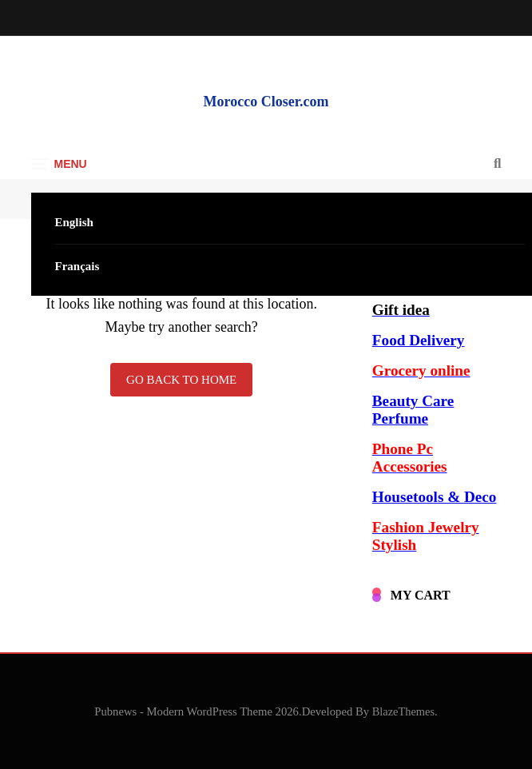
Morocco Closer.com (266, 102)
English (74, 222)
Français (77, 266)
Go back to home (181, 380)
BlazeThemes (403, 711)
